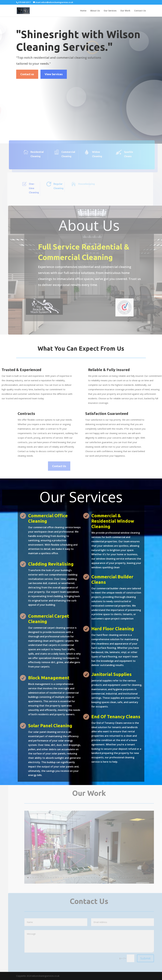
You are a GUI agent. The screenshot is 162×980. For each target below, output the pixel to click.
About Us (95, 11)
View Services (54, 74)
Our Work (125, 11)
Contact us (27, 74)
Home (83, 11)
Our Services (110, 11)
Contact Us (140, 11)
